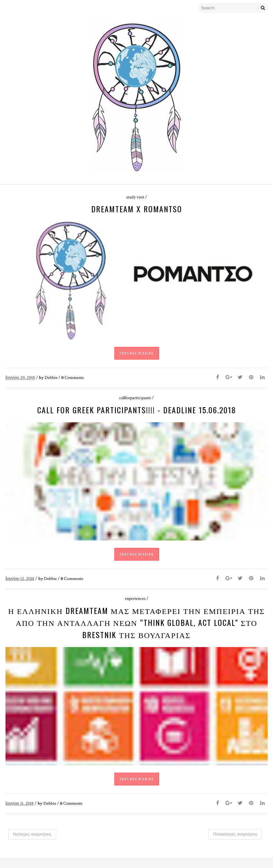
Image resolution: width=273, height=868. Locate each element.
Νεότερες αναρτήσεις (32, 844)
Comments (73, 381)
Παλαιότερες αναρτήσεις (235, 844)
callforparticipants (135, 401)
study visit (135, 197)
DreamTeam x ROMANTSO (137, 209)
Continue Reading (137, 356)
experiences (135, 605)
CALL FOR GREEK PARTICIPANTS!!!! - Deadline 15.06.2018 (137, 413)
